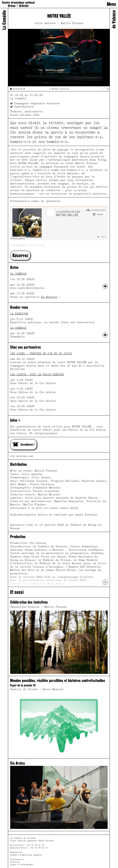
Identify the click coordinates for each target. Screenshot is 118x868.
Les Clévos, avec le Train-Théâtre (37, 374)
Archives (15, 862)
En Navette (49, 297)
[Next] (107, 89)
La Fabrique (19, 314)
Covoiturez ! (23, 444)
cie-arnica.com (22, 456)
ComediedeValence (19, 245)
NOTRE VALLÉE (37, 245)
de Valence (114, 19)
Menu (111, 4)
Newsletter (16, 852)
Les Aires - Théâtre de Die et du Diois (41, 354)
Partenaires (17, 859)
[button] (20, 255)
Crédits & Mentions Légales (26, 855)
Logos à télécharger (22, 864)
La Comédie (18, 274)
